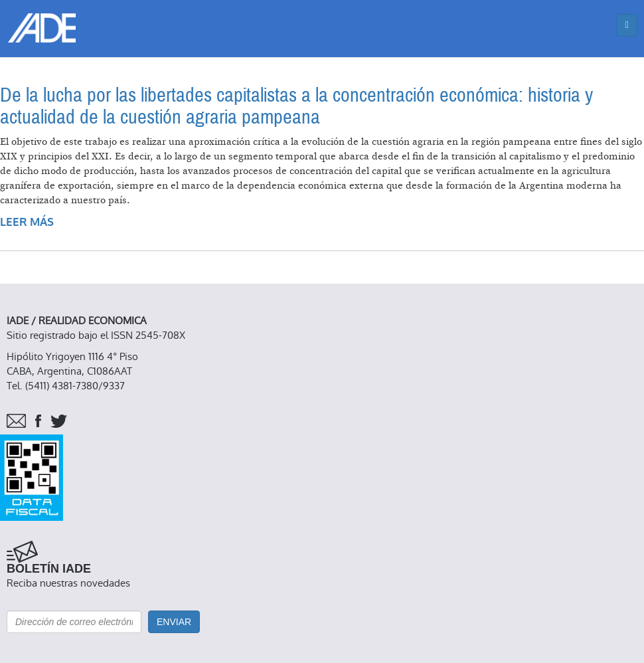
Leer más (27, 222)
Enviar (174, 622)
